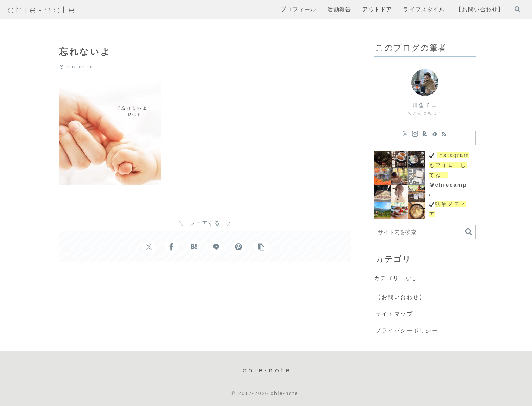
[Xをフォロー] (405, 134)
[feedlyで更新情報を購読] (435, 134)
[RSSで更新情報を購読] (444, 134)
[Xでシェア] (149, 247)
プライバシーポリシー (407, 330)
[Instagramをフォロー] (415, 134)
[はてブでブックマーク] (194, 247)
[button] (261, 247)
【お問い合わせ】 (400, 297)
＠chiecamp (448, 185)
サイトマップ (394, 314)
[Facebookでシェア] (171, 247)
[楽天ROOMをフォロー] (425, 134)
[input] (425, 232)
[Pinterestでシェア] (239, 247)
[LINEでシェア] (216, 247)
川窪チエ (425, 105)
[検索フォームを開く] (517, 9)
